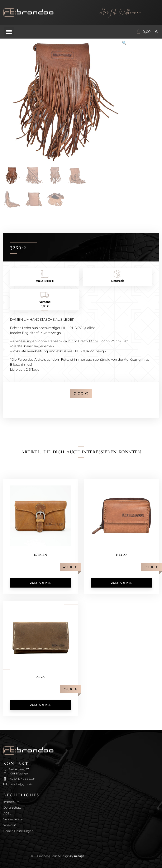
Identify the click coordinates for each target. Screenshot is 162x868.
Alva (40, 677)
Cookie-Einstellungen (18, 831)
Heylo (122, 555)
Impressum (11, 802)
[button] (9, 32)
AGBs (7, 813)
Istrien (40, 555)
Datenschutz (12, 808)
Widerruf (10, 825)
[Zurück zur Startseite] (42, 13)
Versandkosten (14, 819)
